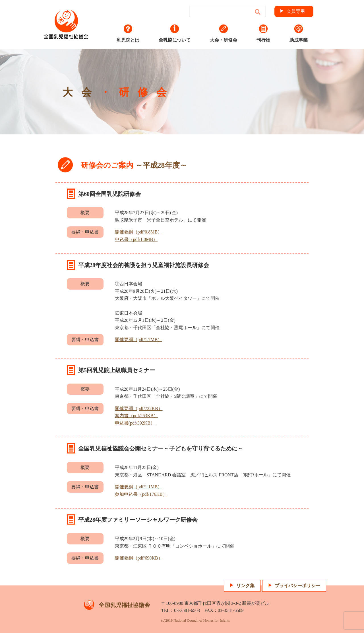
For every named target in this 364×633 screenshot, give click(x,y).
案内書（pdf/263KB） (136, 416)
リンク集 (245, 586)
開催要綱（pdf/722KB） (139, 408)
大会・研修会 (224, 33)
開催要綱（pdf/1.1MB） (139, 487)
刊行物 (263, 33)
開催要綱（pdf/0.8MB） (139, 232)
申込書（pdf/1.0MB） (136, 239)
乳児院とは (128, 33)
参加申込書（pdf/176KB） (141, 494)
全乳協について (175, 33)
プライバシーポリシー (297, 586)
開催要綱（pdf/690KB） (139, 558)
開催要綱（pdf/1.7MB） (139, 340)
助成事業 (299, 33)
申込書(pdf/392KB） (135, 423)
